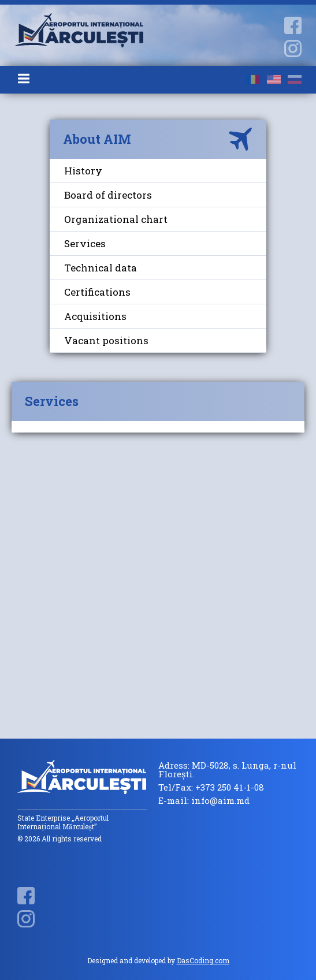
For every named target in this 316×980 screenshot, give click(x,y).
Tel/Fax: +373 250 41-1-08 (211, 787)
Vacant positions (106, 340)
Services (85, 243)
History (83, 171)
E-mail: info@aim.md (204, 801)
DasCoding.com (203, 960)
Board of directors (108, 195)
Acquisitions (95, 316)
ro (253, 79)
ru (295, 79)
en (274, 79)
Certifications (97, 292)
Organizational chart (116, 219)
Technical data (101, 268)
